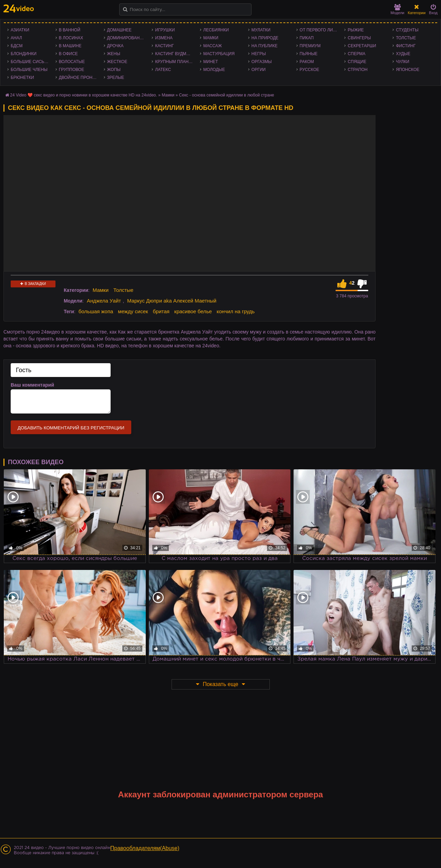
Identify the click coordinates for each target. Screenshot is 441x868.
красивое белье (193, 311)
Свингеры (359, 38)
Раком (307, 62)
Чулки (403, 62)
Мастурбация (219, 54)
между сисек (133, 311)
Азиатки (20, 30)
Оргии (259, 70)
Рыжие (356, 30)
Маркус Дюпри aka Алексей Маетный (172, 301)
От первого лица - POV (320, 30)
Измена (164, 38)
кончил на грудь (236, 311)
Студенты (407, 30)
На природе (265, 38)
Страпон (357, 70)
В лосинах (71, 38)
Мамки (211, 38)
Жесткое (117, 62)
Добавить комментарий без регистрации (71, 428)
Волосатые (72, 62)
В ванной (70, 30)
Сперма (356, 54)
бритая (161, 311)
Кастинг (164, 46)
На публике (265, 46)
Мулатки (261, 30)
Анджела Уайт (104, 301)
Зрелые (116, 78)
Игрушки (165, 30)
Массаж (213, 46)
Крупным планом (175, 62)
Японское (408, 70)
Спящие (357, 62)
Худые (403, 54)
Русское (310, 70)
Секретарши (362, 46)
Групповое (71, 70)
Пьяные (309, 54)
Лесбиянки (216, 30)
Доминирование (126, 38)
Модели (398, 9)
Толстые (406, 38)
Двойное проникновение (80, 78)
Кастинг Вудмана (175, 54)
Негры (259, 54)
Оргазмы (262, 62)
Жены (114, 54)
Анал (16, 38)
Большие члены (29, 70)
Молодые (214, 70)
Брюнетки (22, 78)
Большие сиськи (30, 62)
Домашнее (119, 30)
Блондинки (24, 54)
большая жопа (96, 311)
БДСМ (17, 46)
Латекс (163, 70)
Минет (211, 62)
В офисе (68, 54)
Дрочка (115, 46)
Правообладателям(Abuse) (145, 848)
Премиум (310, 46)
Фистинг (406, 46)
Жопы (114, 70)
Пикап (307, 38)
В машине (70, 46)
